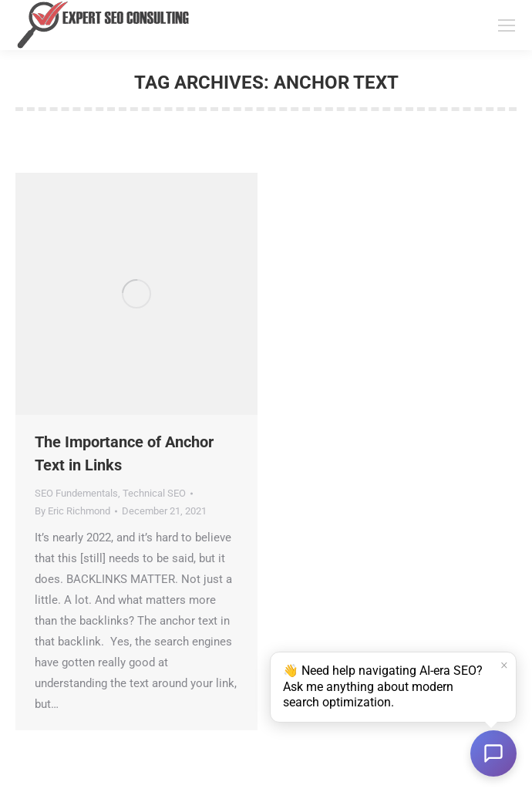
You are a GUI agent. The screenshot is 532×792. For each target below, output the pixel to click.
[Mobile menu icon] (507, 25)
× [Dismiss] (504, 666)
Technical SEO (154, 493)
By (72, 511)
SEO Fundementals (76, 493)
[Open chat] (493, 753)
